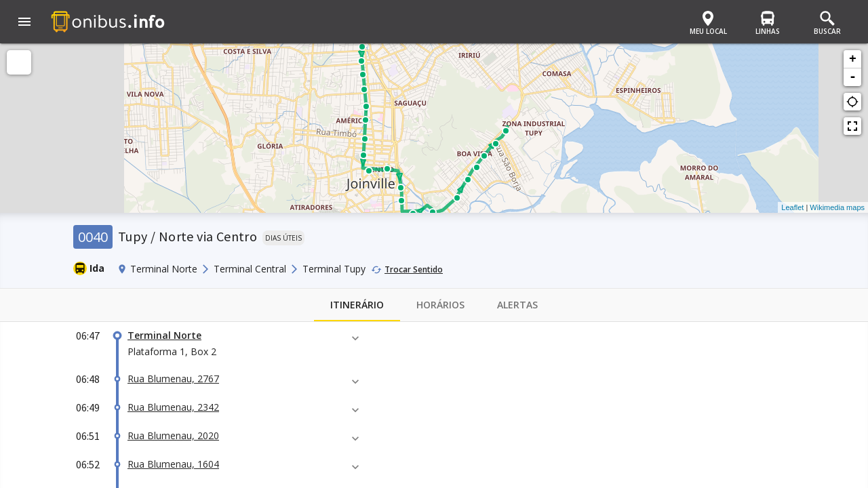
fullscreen (852, 126)
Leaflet (792, 207)
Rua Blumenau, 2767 (173, 379)
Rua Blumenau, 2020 (173, 435)
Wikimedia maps (837, 207)
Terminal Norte (164, 335)
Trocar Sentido (414, 269)
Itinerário (357, 305)
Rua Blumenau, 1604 (173, 464)
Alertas (517, 305)
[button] (24, 23)
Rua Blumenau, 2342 (173, 407)
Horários (440, 305)
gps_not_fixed (852, 102)
